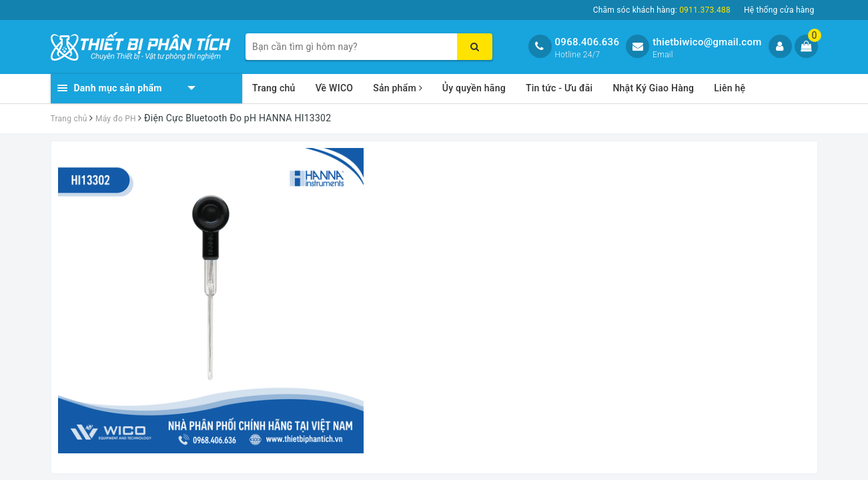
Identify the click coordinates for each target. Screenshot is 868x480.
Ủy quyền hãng (474, 88)
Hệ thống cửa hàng (779, 10)
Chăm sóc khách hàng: (662, 10)
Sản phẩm (398, 88)
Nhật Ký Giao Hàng (653, 88)
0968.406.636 (587, 42)
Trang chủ (274, 88)
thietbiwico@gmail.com (707, 42)
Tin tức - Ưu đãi (559, 88)
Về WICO (335, 88)
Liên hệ (730, 88)
